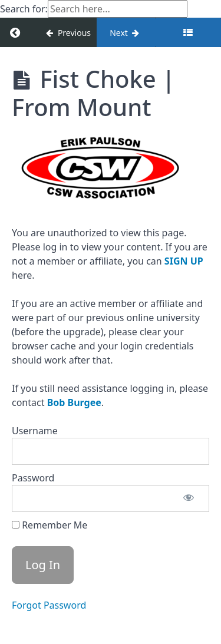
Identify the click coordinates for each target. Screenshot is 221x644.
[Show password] (189, 498)
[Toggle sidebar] (188, 32)
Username (35, 431)
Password (33, 478)
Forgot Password (49, 605)
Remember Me (50, 525)
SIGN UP (184, 261)
